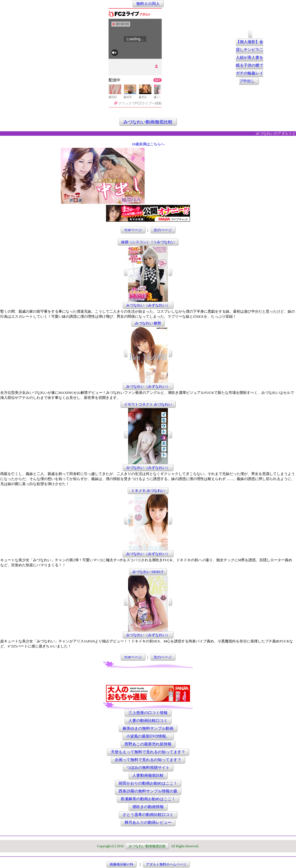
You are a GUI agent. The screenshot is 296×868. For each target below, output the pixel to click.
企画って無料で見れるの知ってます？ (148, 760)
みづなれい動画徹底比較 (148, 122)
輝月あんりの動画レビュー (148, 823)
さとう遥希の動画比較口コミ (148, 815)
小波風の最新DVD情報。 (148, 736)
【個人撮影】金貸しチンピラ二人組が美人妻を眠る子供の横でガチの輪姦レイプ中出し (250, 62)
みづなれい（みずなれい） (148, 305)
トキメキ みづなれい (148, 491)
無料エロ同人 (148, 4)
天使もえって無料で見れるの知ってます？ (148, 752)
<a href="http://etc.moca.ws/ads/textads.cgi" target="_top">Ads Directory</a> (191, 195)
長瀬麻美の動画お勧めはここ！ (148, 799)
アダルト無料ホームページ (166, 864)
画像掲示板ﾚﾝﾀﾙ (121, 864)
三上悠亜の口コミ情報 (148, 713)
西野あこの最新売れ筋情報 (148, 744)
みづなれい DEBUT (148, 572)
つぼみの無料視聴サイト (148, 768)
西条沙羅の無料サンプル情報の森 (148, 791)
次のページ (163, 230)
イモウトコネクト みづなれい (148, 404)
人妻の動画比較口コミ (148, 721)
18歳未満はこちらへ (148, 144)
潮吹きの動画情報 (148, 807)
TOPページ (133, 230)
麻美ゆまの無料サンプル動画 (148, 728)
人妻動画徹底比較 (148, 775)
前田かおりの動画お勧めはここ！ (148, 783)
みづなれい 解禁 (148, 323)
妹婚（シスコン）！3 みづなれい (148, 242)
